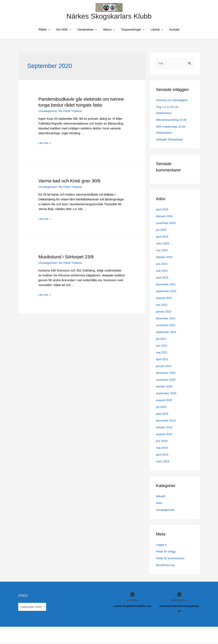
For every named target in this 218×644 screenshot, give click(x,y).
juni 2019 (162, 442)
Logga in (162, 545)
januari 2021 (164, 367)
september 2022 (167, 292)
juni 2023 (162, 265)
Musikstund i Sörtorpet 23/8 (66, 257)
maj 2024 (162, 251)
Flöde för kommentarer (171, 559)
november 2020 (166, 380)
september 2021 (167, 333)
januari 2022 (164, 312)
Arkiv (159, 504)
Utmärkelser (86, 30)
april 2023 (163, 278)
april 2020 (163, 415)
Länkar (155, 30)
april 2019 (163, 455)
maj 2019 (162, 449)
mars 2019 (163, 462)
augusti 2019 (165, 435)
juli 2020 (162, 408)
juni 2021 (162, 346)
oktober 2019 (165, 428)
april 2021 (163, 360)
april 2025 (163, 237)
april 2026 (163, 210)
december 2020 (166, 374)
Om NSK (62, 30)
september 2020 (167, 394)
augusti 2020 (165, 401)
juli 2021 (162, 340)
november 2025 (166, 224)
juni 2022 (162, 306)
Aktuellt (161, 497)
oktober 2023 (165, 258)
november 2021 (166, 326)
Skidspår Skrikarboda (170, 140)
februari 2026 (165, 217)
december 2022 (166, 285)
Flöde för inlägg (166, 552)
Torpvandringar (131, 30)
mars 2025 (163, 244)
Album (107, 30)
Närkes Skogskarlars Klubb (109, 16)
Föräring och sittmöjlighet (173, 101)
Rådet (42, 30)
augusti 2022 (165, 299)
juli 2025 (162, 231)
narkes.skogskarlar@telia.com (132, 607)
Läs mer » (45, 143)
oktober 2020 (165, 387)
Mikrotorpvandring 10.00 (172, 121)
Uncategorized (48, 112)
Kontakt (174, 30)
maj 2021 (162, 353)
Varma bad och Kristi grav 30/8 (69, 181)
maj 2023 (162, 272)
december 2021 (166, 319)
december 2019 (166, 421)
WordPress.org (166, 566)
